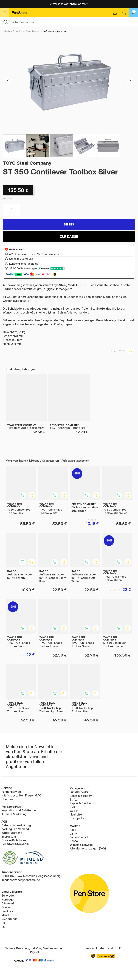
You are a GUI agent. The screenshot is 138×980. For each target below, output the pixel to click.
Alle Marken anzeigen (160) (88, 848)
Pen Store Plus (11, 807)
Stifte (74, 800)
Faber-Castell (79, 837)
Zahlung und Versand (15, 829)
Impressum (9, 836)
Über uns (7, 799)
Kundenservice (11, 792)
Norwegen (8, 899)
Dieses (69, 224)
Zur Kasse (69, 237)
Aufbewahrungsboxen (55, 31)
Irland (5, 915)
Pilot (73, 830)
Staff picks (77, 818)
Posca (74, 841)
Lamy (73, 833)
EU (3, 927)
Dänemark (8, 903)
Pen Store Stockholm (16, 844)
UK (3, 923)
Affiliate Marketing (14, 814)
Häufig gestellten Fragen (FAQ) (22, 795)
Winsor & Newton (81, 845)
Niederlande (9, 919)
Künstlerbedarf (80, 792)
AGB (4, 822)
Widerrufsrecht (12, 833)
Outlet (74, 811)
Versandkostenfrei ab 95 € (69, 4)
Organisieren (33, 31)
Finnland (7, 907)
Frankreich (8, 911)
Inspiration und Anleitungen (19, 810)
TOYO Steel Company (27, 163)
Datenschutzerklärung (16, 825)
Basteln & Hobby (13, 31)
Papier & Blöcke (80, 803)
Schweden (8, 896)
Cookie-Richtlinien (14, 840)
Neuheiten (77, 814)
